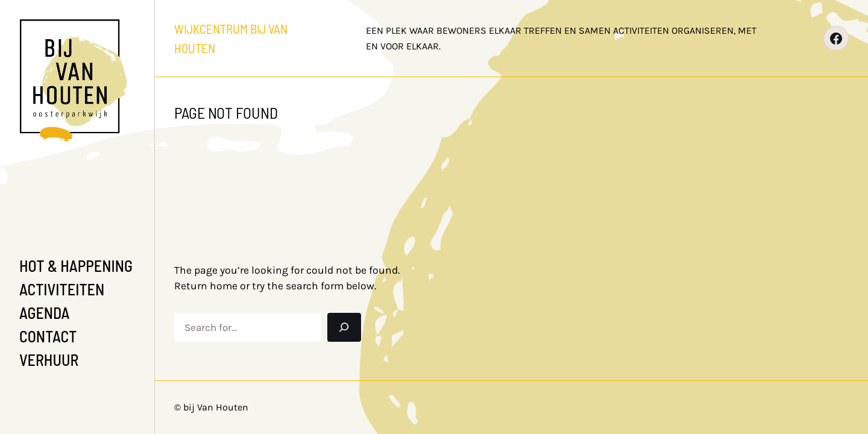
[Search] (344, 327)
